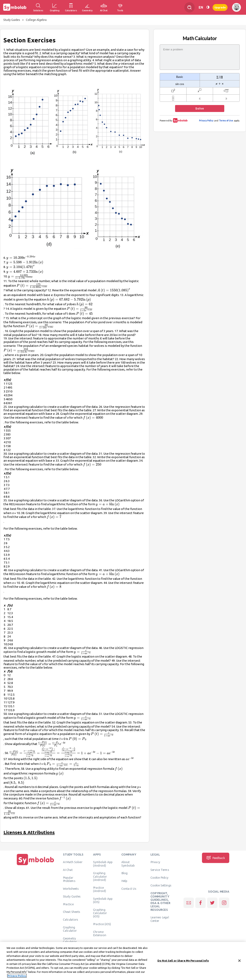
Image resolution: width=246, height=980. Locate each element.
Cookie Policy (159, 877)
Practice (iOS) (102, 924)
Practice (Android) (100, 889)
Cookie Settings (161, 885)
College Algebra (36, 20)
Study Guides (12, 20)
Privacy (155, 862)
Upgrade (220, 7)
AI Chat (68, 870)
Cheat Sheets (72, 912)
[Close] (239, 961)
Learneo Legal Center (160, 919)
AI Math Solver (73, 862)
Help (124, 881)
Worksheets (71, 888)
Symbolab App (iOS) (103, 900)
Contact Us (129, 888)
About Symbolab (128, 864)
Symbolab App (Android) (103, 864)
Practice (68, 904)
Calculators (71, 920)
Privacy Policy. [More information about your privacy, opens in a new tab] (17, 977)
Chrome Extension (100, 933)
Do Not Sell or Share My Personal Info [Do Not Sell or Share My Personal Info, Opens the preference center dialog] (183, 961)
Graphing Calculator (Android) (100, 877)
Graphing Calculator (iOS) (100, 913)
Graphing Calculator (70, 929)
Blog (124, 873)
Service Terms (160, 870)
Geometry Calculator (70, 940)
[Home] (35, 865)
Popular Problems (69, 879)
